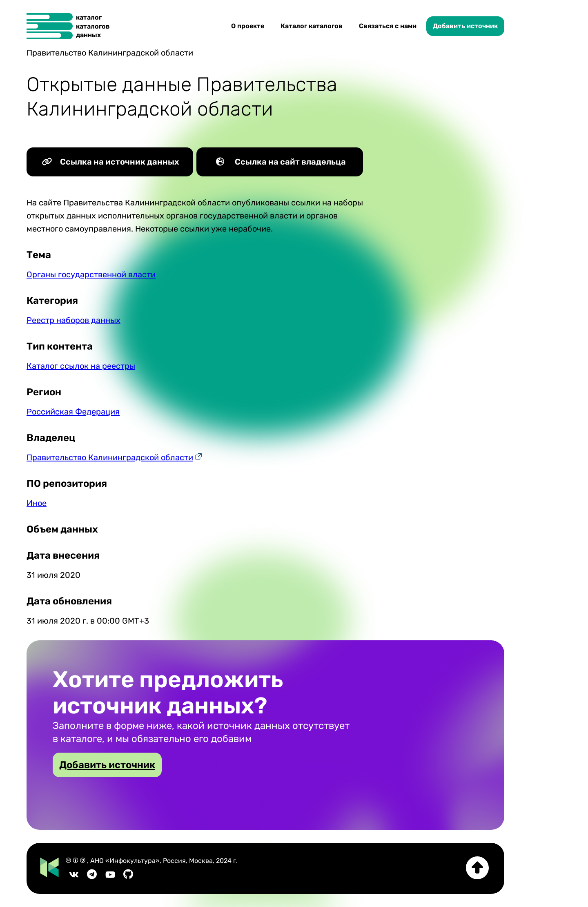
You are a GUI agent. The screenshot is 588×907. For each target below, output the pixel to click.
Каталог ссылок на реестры (81, 366)
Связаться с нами (388, 26)
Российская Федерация (73, 412)
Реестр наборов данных (73, 320)
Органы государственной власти (91, 274)
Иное (37, 503)
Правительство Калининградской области (110, 457)
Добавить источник (465, 26)
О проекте (248, 26)
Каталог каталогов (312, 26)
